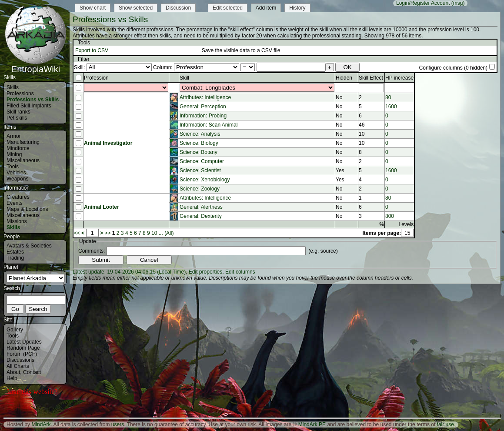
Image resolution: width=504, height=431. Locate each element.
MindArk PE (312, 424)
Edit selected (228, 8)
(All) (169, 233)
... (161, 233)
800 (390, 216)
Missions (17, 221)
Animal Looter (102, 207)
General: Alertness (201, 207)
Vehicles (16, 173)
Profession (96, 78)
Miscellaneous (23, 160)
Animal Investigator (108, 143)
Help (12, 378)
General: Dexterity (201, 216)
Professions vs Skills (33, 100)
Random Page (23, 348)
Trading (15, 258)
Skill (184, 78)
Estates (15, 252)
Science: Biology (199, 143)
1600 (391, 107)
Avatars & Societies (29, 246)
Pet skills (17, 118)
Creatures (18, 197)
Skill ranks (18, 112)
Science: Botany (199, 152)
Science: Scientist (200, 170)
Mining (14, 154)
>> (107, 233)
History (297, 8)
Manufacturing (23, 142)
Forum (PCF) (22, 354)
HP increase (399, 78)
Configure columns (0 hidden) (453, 68)
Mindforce (18, 148)
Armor (14, 136)
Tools (13, 167)
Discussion (178, 8)
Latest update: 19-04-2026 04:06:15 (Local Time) (129, 272)
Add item (266, 8)
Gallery (15, 330)
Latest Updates (24, 342)
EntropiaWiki (36, 65)
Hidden (344, 78)
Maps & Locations (27, 209)
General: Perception (203, 107)
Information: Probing (203, 116)
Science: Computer (202, 161)
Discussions (20, 360)
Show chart (93, 8)
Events (15, 203)
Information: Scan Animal (209, 125)
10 (154, 233)
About (13, 372)
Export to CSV (92, 50)
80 (388, 97)
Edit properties (205, 272)
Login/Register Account (423, 3)
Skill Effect (371, 78)
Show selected (136, 8)
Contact (32, 372)
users (118, 424)
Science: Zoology (200, 189)
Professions (20, 94)
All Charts (18, 366)
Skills (13, 87)
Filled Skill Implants (29, 106)
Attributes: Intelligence (205, 97)
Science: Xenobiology (205, 180)
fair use (446, 424)
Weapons (17, 179)
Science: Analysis (200, 134)
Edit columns (240, 272)
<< (77, 233)
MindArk (41, 424)
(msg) (458, 3)
